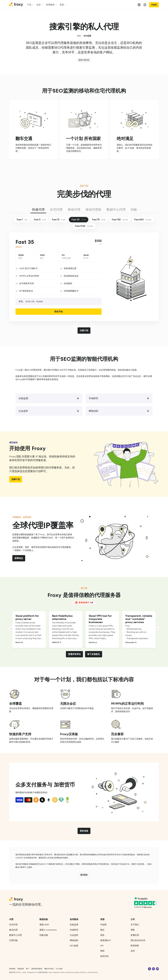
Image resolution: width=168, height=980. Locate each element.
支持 (133, 951)
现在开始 (59, 312)
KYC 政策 (59, 969)
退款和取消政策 (37, 969)
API (102, 946)
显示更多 (84, 875)
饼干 (28, 969)
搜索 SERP (44, 925)
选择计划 (16, 479)
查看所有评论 (74, 654)
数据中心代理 (116, 210)
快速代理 (38, 210)
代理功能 (13, 940)
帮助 (102, 951)
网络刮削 (74, 940)
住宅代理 (56, 210)
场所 (102, 935)
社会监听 (74, 935)
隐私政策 (21, 969)
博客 (133, 930)
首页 (79, 36)
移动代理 (74, 210)
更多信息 (84, 831)
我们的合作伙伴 (138, 940)
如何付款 (104, 956)
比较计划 (84, 330)
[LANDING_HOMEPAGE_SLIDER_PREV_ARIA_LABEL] (11, 629)
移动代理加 (93, 210)
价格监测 (74, 925)
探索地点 (19, 558)
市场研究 (74, 930)
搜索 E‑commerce (48, 930)
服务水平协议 (49, 969)
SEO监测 (74, 946)
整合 (102, 930)
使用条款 (12, 969)
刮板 (134, 210)
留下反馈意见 (94, 654)
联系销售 (135, 946)
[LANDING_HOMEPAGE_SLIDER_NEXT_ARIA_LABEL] (157, 629)
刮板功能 (44, 935)
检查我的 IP (106, 940)
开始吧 (154, 5)
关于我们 (135, 925)
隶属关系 (135, 935)
